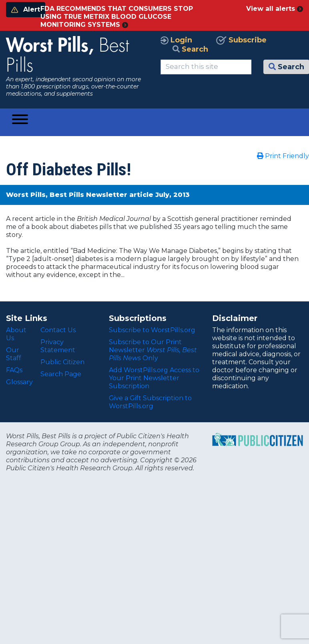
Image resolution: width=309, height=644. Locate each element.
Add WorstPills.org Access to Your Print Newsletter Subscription (154, 378)
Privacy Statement (58, 346)
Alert (26, 9)
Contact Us (58, 330)
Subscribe (241, 40)
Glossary (19, 382)
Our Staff (14, 354)
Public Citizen (62, 362)
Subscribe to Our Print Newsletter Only (153, 350)
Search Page (61, 374)
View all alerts (275, 9)
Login (176, 40)
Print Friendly (283, 156)
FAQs (14, 370)
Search (190, 49)
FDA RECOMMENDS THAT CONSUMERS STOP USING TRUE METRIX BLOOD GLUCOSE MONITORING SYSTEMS (117, 17)
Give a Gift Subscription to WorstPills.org (150, 402)
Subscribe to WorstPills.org (152, 330)
